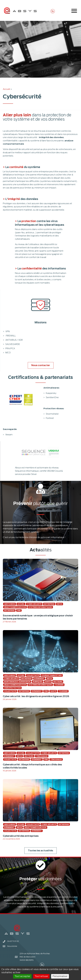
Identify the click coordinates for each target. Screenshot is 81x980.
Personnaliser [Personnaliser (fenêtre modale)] (60, 976)
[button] (53, 11)
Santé (48, 682)
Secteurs (58, 682)
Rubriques (38, 682)
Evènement (39, 678)
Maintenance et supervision (17, 682)
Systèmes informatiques (40, 607)
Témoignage (42, 756)
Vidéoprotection (12, 688)
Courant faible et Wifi (52, 675)
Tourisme (59, 685)
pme (19, 610)
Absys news (10, 604)
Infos (60, 604)
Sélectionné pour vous (15, 607)
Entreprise (49, 604)
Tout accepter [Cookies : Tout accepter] (22, 976)
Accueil (6, 89)
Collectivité (33, 675)
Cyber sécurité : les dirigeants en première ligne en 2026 (36, 696)
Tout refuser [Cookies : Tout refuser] (41, 976)
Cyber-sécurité (34, 604)
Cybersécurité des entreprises (21, 836)
